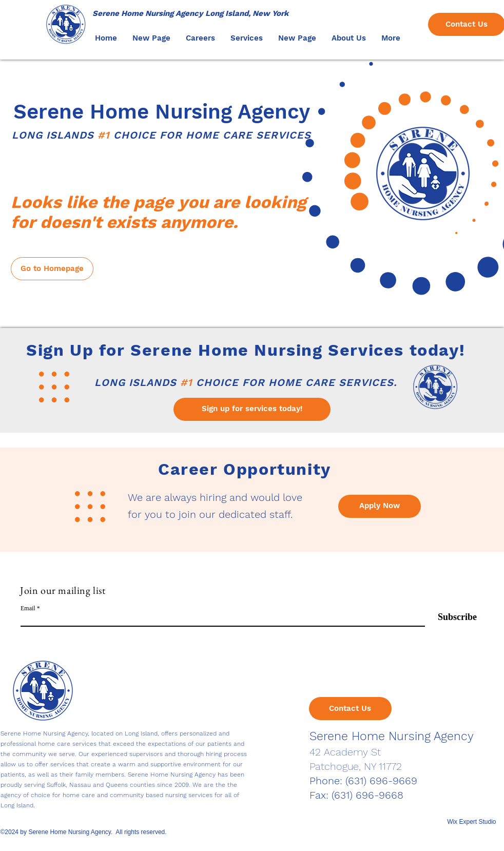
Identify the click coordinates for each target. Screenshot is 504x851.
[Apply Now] (380, 506)
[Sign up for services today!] (252, 409)
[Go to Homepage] (52, 269)
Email (28, 608)
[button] (200, 38)
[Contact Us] (350, 709)
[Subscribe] (451, 617)
